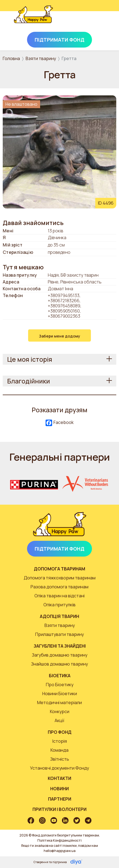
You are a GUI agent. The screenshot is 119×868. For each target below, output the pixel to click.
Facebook (60, 423)
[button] (59, 151)
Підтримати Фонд (59, 40)
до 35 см (56, 245)
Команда (59, 750)
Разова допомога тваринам (59, 587)
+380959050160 (64, 311)
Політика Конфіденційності (59, 840)
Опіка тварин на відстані (59, 596)
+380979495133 (64, 295)
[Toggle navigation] (98, 20)
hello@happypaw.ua (60, 851)
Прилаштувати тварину (59, 634)
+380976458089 (64, 306)
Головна (11, 58)
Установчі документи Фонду (59, 768)
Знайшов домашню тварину (59, 664)
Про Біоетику (60, 685)
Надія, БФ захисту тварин (73, 275)
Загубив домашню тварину (60, 655)
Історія (60, 741)
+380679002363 (64, 316)
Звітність (60, 759)
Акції (59, 720)
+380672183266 (64, 301)
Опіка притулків (59, 605)
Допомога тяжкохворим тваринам (60, 578)
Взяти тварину (41, 58)
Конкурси (60, 711)
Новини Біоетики (60, 694)
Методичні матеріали (59, 702)
